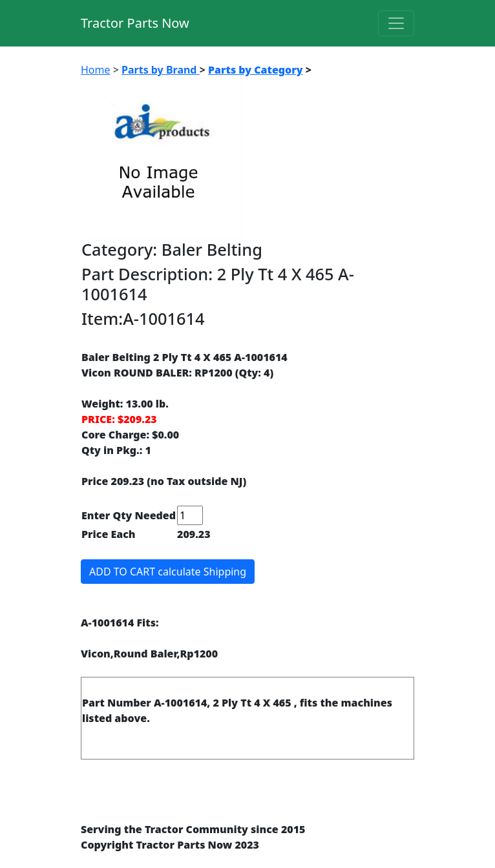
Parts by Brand (161, 70)
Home (96, 70)
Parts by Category (256, 70)
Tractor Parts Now (135, 23)
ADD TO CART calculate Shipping (168, 572)
